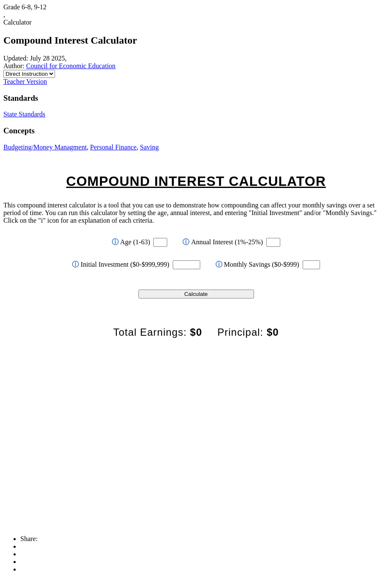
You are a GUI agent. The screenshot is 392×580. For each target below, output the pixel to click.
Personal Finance (113, 147)
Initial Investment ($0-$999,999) (120, 264)
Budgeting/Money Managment (45, 147)
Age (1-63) (131, 242)
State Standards (24, 114)
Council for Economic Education (71, 66)
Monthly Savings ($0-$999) (257, 264)
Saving (149, 147)
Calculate (196, 294)
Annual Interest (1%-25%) (223, 242)
